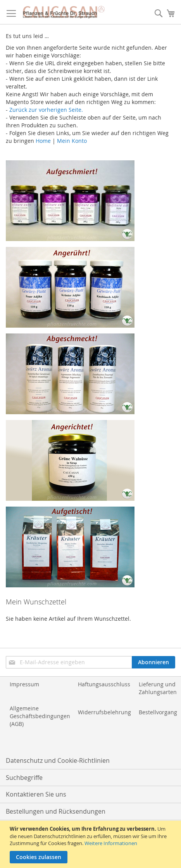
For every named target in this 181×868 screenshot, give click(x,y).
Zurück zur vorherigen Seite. (46, 110)
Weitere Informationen (111, 843)
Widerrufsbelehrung (104, 712)
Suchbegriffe (24, 778)
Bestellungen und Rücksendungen (56, 811)
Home (43, 141)
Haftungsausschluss (104, 684)
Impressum (24, 684)
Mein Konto (72, 141)
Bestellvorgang (158, 712)
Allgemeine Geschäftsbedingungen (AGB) (40, 716)
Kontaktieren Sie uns (36, 794)
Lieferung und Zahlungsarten (158, 688)
